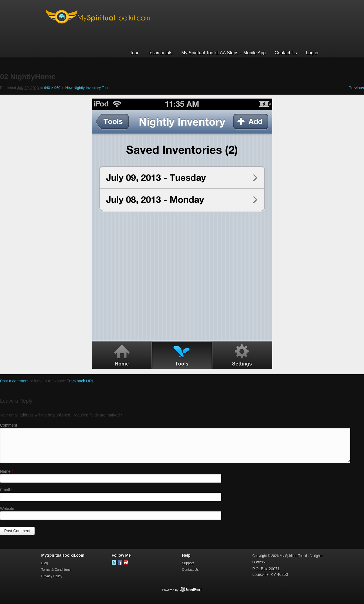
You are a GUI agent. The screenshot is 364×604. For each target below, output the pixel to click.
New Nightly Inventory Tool (87, 88)
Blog (45, 563)
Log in (312, 53)
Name (7, 471)
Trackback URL (81, 381)
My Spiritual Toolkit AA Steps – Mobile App (223, 53)
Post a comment (14, 381)
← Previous (354, 88)
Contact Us (286, 53)
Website (7, 509)
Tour (134, 53)
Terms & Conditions (56, 570)
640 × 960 (52, 88)
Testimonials (160, 53)
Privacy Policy (52, 576)
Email (6, 490)
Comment (9, 425)
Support (188, 563)
